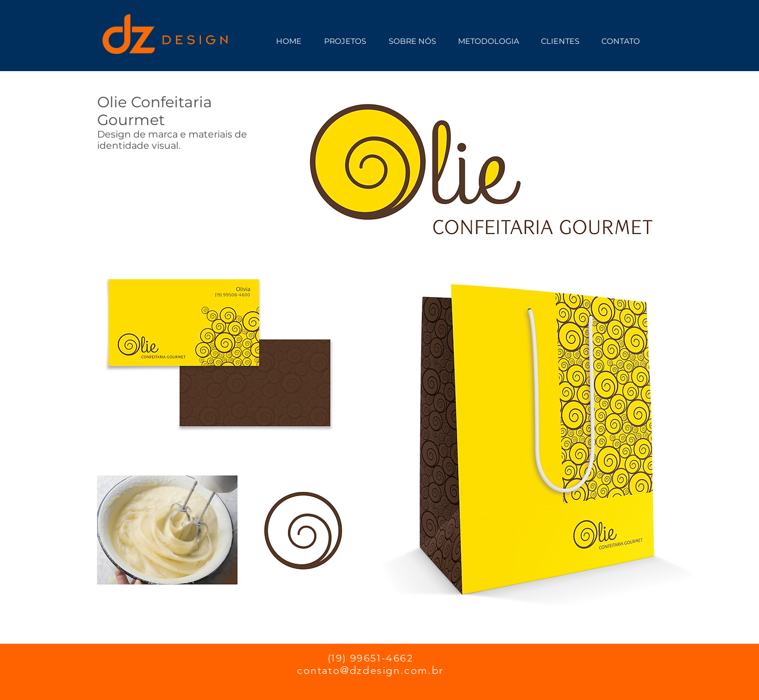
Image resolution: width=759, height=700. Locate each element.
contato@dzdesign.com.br (370, 670)
